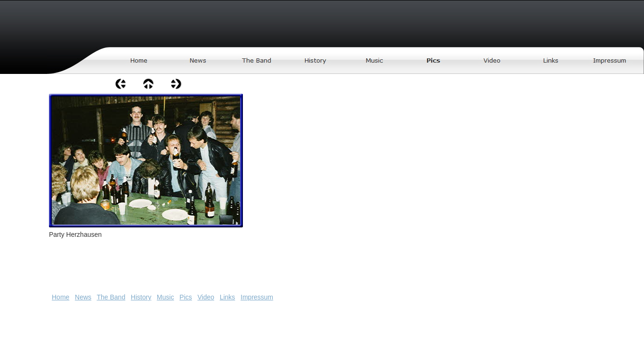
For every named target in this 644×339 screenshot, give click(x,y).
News (83, 297)
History (141, 297)
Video (206, 297)
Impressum (257, 297)
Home (60, 297)
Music (165, 297)
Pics (185, 297)
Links (228, 297)
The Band (111, 297)
